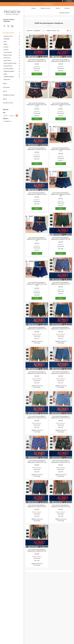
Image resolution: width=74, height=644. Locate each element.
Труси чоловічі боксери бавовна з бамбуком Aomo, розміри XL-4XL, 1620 (37, 373)
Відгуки (5, 99)
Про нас (5, 91)
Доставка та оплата (8, 103)
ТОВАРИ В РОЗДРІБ (9, 77)
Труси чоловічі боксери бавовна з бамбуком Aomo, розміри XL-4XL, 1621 (61, 373)
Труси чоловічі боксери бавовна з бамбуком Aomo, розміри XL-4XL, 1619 (61, 328)
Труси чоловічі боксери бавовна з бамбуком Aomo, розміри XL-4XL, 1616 (37, 149)
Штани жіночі (7, 58)
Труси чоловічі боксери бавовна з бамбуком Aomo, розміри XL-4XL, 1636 (61, 461)
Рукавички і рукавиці (9, 71)
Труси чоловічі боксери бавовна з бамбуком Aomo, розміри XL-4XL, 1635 (61, 283)
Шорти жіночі (7, 79)
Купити (37, 74)
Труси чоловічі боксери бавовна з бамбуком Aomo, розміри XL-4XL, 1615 (37, 328)
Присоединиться (48, 4)
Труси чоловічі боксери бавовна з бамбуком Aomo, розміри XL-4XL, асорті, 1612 (37, 105)
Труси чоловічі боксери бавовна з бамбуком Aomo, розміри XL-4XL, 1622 (37, 417)
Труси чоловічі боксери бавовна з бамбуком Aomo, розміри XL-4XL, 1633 (37, 461)
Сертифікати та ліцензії (9, 95)
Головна (33, 8)
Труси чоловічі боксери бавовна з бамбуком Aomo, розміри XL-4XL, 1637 (37, 506)
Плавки (5, 44)
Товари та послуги (45, 8)
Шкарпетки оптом (8, 36)
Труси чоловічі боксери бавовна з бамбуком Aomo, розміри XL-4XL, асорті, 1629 (37, 284)
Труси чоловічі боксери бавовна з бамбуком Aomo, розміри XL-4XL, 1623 (61, 417)
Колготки (6, 50)
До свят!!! (6, 47)
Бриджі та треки (8, 55)
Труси (5, 42)
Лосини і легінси (8, 52)
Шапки (5, 74)
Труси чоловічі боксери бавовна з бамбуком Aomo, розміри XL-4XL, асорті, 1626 (61, 194)
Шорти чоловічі (7, 60)
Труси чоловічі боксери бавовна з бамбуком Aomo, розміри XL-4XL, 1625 (37, 194)
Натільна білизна (8, 66)
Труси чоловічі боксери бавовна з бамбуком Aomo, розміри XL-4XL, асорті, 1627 (37, 239)
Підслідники (7, 39)
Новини (5, 84)
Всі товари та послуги (9, 33)
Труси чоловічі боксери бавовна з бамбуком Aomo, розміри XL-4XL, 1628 (61, 238)
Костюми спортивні (8, 69)
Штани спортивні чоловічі (10, 63)
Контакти (67, 8)
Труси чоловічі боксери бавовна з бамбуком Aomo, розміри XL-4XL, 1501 (37, 60)
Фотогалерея (6, 87)
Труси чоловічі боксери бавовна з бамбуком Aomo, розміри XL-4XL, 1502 (61, 60)
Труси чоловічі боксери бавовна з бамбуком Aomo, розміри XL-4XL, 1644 (37, 550)
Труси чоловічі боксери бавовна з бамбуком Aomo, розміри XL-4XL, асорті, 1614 (61, 105)
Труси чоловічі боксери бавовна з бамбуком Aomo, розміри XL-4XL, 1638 (61, 506)
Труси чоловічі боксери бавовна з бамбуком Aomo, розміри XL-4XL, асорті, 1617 (61, 149)
